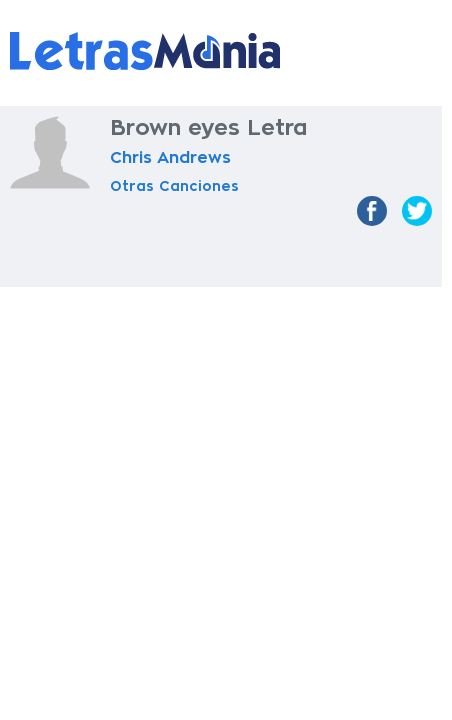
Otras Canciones (174, 186)
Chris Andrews (170, 158)
